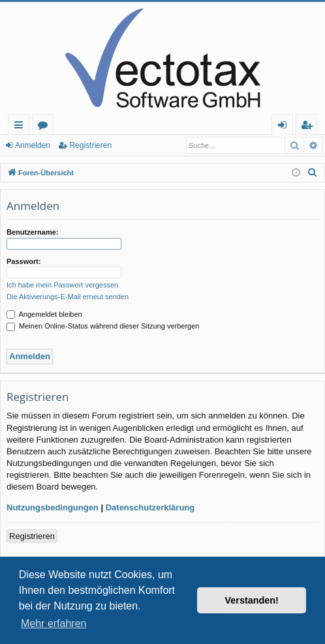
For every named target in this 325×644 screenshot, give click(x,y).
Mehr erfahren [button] (54, 623)
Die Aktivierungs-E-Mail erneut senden (68, 297)
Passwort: (24, 261)
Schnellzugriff (21, 127)
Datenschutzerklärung (150, 507)
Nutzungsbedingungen (53, 507)
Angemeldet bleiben (44, 314)
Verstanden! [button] (252, 600)
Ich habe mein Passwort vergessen (62, 285)
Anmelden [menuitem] (286, 127)
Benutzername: (32, 232)
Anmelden (33, 145)
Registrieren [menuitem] (309, 127)
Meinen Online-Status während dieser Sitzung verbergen (103, 326)
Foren (45, 127)
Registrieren (90, 145)
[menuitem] (313, 173)
